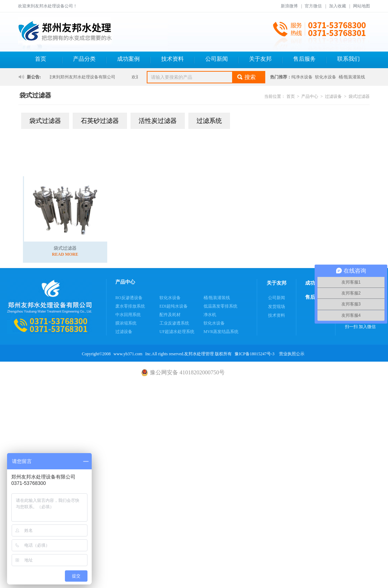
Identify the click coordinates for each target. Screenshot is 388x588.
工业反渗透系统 (174, 323)
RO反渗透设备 (129, 298)
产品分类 (84, 59)
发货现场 (277, 307)
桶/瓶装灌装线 (352, 77)
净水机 (210, 315)
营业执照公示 (292, 354)
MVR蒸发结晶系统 (221, 332)
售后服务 (304, 59)
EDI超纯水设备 (174, 306)
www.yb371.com (128, 354)
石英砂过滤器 (100, 121)
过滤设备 (333, 96)
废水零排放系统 (130, 306)
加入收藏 (338, 6)
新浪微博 (289, 6)
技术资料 (172, 59)
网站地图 (362, 6)
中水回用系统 (128, 315)
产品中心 (310, 96)
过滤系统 (209, 121)
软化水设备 (326, 77)
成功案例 (128, 59)
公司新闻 (217, 59)
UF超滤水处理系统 (177, 332)
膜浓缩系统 (126, 323)
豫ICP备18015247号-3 (254, 354)
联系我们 (348, 59)
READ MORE (65, 254)
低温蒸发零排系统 (220, 306)
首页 (41, 59)
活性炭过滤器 (158, 121)
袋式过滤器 (359, 96)
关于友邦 (260, 59)
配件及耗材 (170, 315)
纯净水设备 (302, 77)
